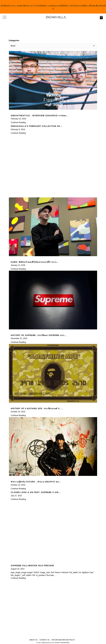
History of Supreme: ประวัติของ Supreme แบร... (39, 335)
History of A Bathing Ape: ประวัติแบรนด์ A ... (37, 408)
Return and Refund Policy (63, 640)
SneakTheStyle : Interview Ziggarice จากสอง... (40, 115)
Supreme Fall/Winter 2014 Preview (32, 565)
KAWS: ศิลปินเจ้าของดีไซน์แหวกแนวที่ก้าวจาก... (35, 262)
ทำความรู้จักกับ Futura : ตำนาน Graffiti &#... (36, 481)
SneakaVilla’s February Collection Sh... (37, 126)
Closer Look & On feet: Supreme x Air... (36, 492)
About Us (33, 640)
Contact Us (44, 640)
